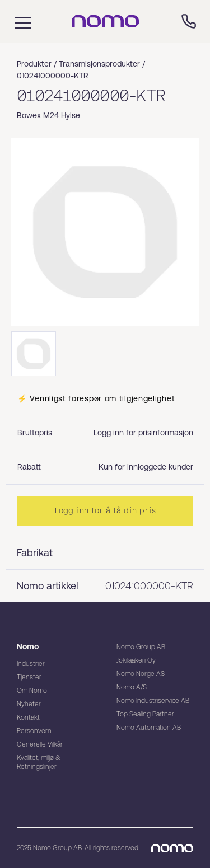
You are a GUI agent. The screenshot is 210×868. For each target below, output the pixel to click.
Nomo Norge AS (141, 674)
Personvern (34, 731)
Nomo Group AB (141, 647)
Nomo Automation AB (149, 728)
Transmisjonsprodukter (99, 64)
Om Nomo (32, 691)
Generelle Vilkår (40, 744)
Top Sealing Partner (145, 714)
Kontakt (28, 717)
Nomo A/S (132, 687)
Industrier (31, 664)
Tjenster (29, 677)
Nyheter (29, 704)
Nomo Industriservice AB (153, 701)
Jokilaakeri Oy (136, 660)
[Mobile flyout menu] (16, 21)
